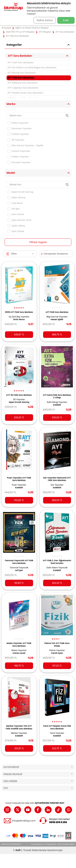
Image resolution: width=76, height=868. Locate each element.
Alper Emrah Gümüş (20, 192)
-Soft (17, 850)
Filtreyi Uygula (38, 242)
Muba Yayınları (19, 650)
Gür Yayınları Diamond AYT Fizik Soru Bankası (57, 479)
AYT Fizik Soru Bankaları (21, 78)
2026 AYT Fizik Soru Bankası (19, 312)
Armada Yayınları (19, 162)
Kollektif (57, 488)
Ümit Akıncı (19, 320)
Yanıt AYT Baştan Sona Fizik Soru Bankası (57, 727)
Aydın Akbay (16, 226)
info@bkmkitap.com (24, 821)
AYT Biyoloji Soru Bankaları (22, 73)
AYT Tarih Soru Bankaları (21, 62)
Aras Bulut (15, 203)
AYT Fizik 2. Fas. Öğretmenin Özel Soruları (57, 562)
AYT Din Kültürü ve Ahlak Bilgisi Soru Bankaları (32, 67)
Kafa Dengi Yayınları (57, 402)
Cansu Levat (19, 653)
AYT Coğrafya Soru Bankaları (23, 88)
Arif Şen (14, 209)
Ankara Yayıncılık (19, 151)
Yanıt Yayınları (57, 733)
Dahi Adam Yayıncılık (57, 568)
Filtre (20, 254)
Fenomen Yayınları (20, 128)
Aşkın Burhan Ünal (19, 220)
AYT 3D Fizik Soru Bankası (19, 395)
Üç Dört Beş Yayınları (19, 317)
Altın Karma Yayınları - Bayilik (25, 145)
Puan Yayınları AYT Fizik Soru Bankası (19, 479)
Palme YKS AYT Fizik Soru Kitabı (57, 645)
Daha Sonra (45, 20)
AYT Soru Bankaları (65, 32)
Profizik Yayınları (18, 134)
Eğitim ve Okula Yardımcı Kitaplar (32, 28)
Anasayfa (6, 28)
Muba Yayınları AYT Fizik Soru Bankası (19, 645)
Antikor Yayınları (18, 157)
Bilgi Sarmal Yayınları (57, 317)
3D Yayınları (16, 140)
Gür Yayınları (57, 485)
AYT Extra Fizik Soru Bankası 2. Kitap (57, 396)
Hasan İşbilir (57, 320)
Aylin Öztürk (16, 231)
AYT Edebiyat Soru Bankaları (23, 83)
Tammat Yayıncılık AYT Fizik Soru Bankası (19, 562)
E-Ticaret (26, 850)
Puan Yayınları (19, 485)
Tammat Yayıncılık (19, 568)
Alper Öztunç (16, 197)
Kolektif (57, 405)
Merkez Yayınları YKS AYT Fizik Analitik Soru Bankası (19, 727)
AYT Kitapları (45, 32)
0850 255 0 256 (58, 822)
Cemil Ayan (57, 653)
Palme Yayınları (18, 123)
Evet (66, 20)
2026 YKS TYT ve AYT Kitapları (20, 32)
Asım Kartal (16, 214)
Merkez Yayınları (19, 733)
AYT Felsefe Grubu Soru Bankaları (25, 93)
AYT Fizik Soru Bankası (57, 312)
